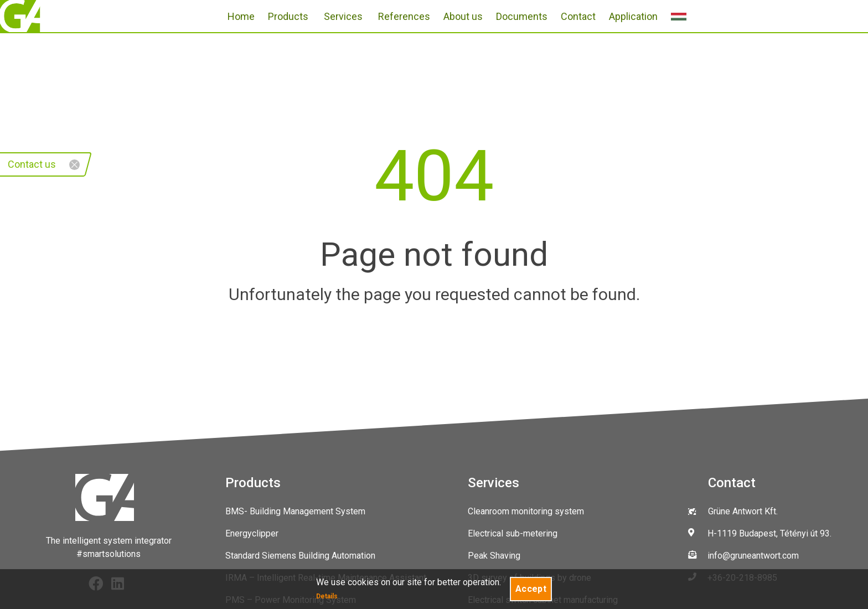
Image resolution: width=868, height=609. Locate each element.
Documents (522, 16)
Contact (578, 16)
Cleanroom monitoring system (526, 511)
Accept (531, 589)
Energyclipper (252, 533)
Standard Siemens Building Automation (300, 556)
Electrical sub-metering (513, 533)
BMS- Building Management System (295, 511)
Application (633, 16)
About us (463, 16)
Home (241, 16)
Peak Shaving (494, 556)
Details (327, 596)
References (404, 16)
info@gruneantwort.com (753, 556)
